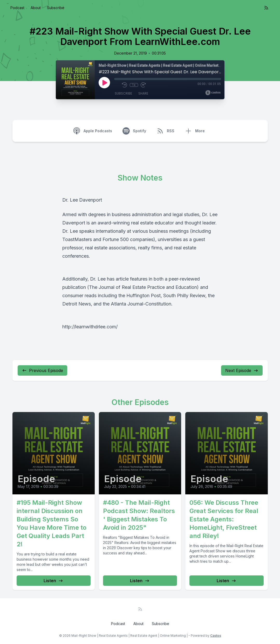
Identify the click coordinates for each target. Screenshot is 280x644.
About (36, 8)
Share (143, 93)
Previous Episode (42, 370)
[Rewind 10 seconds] (125, 85)
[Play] (104, 83)
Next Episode (242, 370)
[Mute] (117, 85)
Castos (216, 636)
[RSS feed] (266, 8)
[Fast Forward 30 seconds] (143, 85)
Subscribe (56, 8)
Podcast (17, 8)
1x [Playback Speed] (134, 85)
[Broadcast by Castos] (213, 93)
